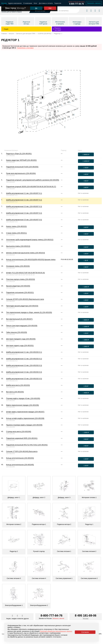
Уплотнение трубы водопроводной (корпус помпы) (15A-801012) (30, 240)
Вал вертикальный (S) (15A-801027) (19, 319)
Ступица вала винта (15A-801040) (19, 431)
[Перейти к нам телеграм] (18, 616)
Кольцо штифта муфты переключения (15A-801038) (25, 418)
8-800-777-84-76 (76, 4)
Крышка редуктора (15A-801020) (18, 286)
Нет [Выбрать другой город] (50, 6)
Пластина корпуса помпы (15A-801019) (21, 279)
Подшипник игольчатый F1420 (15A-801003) (22, 167)
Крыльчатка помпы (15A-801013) (18, 246)
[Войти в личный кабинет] (95, 10)
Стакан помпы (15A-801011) (16, 233)
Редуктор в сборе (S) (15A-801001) (19, 154)
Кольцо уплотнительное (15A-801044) (20, 458)
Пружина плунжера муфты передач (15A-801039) (24, 425)
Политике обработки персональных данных (56, 631)
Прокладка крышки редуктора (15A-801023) (22, 306)
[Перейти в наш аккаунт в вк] (13, 616)
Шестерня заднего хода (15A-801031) (20, 345)
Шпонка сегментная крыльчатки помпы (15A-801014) (26, 253)
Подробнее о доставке (25, 48)
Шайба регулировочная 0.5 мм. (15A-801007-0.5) (24, 220)
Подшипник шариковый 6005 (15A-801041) (22, 438)
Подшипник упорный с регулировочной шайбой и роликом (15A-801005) (33, 180)
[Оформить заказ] (86, 154)
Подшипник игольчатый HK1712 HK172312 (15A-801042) (27, 445)
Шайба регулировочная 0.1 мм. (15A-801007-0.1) (24, 193)
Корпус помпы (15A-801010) (16, 226)
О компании (28, 3)
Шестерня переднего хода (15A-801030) (21, 339)
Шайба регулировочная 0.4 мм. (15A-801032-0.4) (24, 372)
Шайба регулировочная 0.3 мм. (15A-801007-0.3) (24, 206)
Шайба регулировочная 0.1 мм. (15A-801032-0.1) (24, 352)
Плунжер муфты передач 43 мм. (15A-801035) (23, 398)
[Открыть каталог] (41, 10)
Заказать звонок (58, 618)
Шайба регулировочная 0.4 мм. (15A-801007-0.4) (24, 213)
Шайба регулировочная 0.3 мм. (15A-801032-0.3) (24, 365)
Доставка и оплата (46, 3)
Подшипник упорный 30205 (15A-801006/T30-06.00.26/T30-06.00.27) (31, 187)
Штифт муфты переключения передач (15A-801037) (25, 412)
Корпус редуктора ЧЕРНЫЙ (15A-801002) (21, 160)
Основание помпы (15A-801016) (18, 266)
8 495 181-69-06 (86, 615)
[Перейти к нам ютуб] (22, 616)
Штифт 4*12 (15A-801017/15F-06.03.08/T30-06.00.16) (25, 273)
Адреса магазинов (15, 3)
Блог (36, 3)
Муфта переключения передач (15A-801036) (22, 405)
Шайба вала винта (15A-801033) (18, 385)
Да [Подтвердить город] (36, 6)
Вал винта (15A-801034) (15, 392)
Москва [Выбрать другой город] (20, 6)
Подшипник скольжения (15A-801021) (20, 292)
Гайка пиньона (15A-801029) (17, 332)
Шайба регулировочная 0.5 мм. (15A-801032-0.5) (24, 379)
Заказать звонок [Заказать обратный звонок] (94, 3)
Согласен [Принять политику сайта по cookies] (85, 632)
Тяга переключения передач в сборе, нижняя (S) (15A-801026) (29, 312)
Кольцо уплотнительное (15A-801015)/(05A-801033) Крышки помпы (31, 259)
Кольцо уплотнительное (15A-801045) (20, 465)
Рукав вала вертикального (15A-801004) (21, 173)
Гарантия (58, 3)
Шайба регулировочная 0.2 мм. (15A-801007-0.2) (24, 200)
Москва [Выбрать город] (86, 618)
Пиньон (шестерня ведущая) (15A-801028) (22, 326)
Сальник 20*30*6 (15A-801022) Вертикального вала (25, 299)
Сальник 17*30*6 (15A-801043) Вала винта (22, 451)
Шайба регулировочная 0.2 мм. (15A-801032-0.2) (24, 359)
